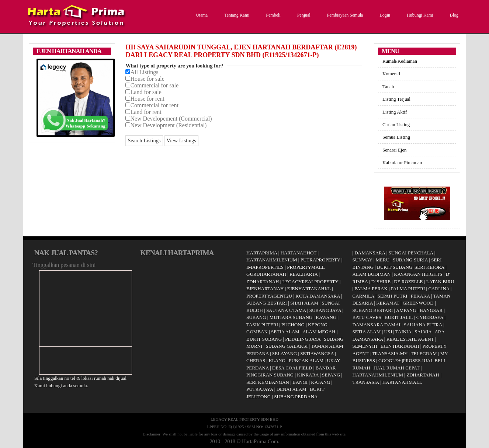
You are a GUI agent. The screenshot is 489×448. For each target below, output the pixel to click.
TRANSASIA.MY (390, 353)
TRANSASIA (366, 382)
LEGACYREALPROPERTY (311, 282)
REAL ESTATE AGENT (411, 339)
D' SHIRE (381, 282)
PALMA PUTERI (409, 289)
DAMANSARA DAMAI (377, 325)
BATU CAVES (367, 317)
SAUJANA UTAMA (286, 310)
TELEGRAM (424, 353)
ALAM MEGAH (319, 332)
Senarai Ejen (395, 150)
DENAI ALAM (292, 389)
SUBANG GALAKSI (287, 346)
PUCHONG (293, 325)
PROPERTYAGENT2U (269, 296)
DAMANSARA (370, 253)
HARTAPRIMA (262, 253)
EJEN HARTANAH (400, 346)
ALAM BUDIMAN (372, 274)
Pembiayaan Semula (344, 15)
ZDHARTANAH (263, 282)
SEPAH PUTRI (393, 296)
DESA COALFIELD (292, 368)
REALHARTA (304, 274)
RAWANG (326, 317)
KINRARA (308, 375)
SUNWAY (363, 260)
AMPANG (406, 310)
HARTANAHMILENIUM (272, 260)
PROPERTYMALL (306, 267)
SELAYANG (285, 353)
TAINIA (403, 332)
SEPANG (331, 375)
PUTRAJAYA (260, 389)
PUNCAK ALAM (306, 360)
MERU (383, 260)
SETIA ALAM (285, 332)
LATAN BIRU (440, 282)
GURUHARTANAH (266, 274)
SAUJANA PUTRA (423, 325)
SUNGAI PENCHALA (411, 253)
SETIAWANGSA (317, 353)
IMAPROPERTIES (265, 267)
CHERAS (256, 360)
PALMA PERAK (371, 289)
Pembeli (272, 15)
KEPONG (318, 325)
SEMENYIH (365, 346)
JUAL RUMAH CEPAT (397, 368)
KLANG (277, 360)
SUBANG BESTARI (267, 303)
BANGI (300, 382)
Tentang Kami (236, 15)
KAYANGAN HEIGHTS (418, 274)
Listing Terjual (396, 99)
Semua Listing (396, 137)
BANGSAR (431, 310)
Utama (201, 15)
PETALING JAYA (303, 339)
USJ (388, 332)
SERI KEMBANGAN (268, 382)
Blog (453, 15)
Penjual (303, 15)
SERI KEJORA (429, 267)
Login (384, 15)
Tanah (388, 86)
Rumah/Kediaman (400, 61)
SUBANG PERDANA (296, 397)
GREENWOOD (418, 303)
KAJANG (320, 382)
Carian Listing (396, 124)
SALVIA (423, 332)
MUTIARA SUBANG (291, 317)
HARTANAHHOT (299, 253)
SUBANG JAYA (326, 310)
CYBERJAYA (430, 317)
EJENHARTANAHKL (309, 289)
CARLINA (439, 289)
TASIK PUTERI (262, 325)
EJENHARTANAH (265, 289)
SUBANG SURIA (410, 260)
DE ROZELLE (408, 282)
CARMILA (363, 296)
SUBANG (256, 317)
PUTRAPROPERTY (320, 260)
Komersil (391, 74)
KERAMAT (388, 303)
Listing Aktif (395, 112)
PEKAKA (420, 296)
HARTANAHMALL (402, 382)
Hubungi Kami (419, 15)
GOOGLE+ (390, 360)
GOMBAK (257, 332)
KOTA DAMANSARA (318, 296)
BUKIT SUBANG (264, 339)
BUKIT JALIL (399, 317)
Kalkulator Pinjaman (402, 162)
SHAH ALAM (304, 303)
